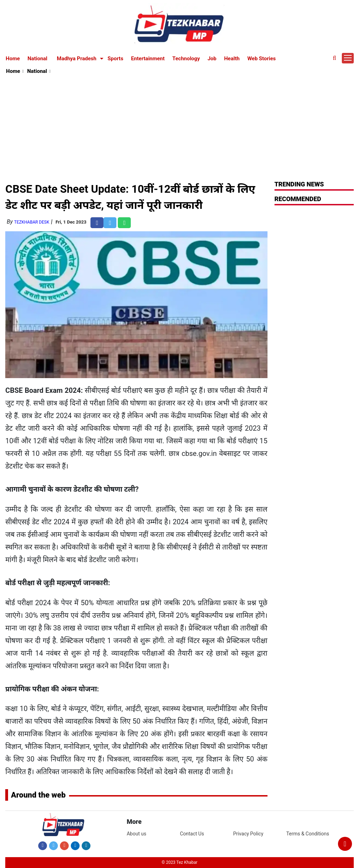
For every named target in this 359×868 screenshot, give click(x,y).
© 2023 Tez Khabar (179, 862)
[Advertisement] (180, 128)
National (38, 59)
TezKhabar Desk (32, 222)
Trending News (299, 184)
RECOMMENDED (298, 199)
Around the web (38, 795)
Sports (116, 59)
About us (136, 834)
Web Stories (261, 59)
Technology (186, 59)
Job (212, 59)
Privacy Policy (248, 834)
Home (13, 59)
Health (232, 59)
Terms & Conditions (308, 834)
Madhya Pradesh (77, 59)
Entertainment (148, 59)
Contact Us (192, 834)
